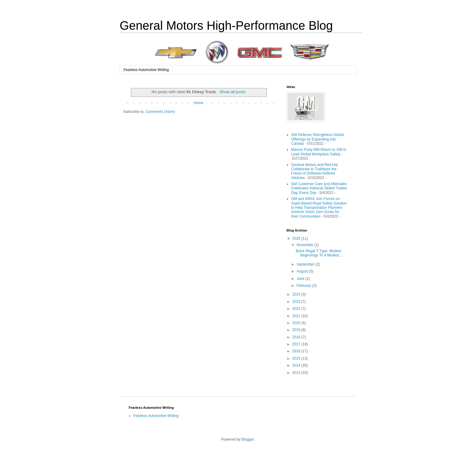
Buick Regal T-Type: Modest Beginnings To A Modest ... (319, 253)
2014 (297, 365)
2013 (297, 373)
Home (199, 103)
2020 (297, 323)
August (303, 271)
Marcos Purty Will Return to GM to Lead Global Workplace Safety (319, 152)
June (301, 279)
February (304, 286)
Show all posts (232, 92)
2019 (297, 330)
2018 (297, 337)
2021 (297, 316)
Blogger (248, 439)
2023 (297, 302)
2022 (297, 309)
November (306, 245)
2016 (297, 351)
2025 (297, 239)
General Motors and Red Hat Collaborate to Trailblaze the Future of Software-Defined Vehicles (314, 171)
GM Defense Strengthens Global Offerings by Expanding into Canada (317, 139)
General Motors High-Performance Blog (226, 25)
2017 (297, 344)
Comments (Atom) (160, 112)
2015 (297, 358)
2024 (297, 294)
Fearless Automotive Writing (146, 70)
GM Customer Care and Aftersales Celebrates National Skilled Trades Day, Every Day (319, 188)
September (306, 264)
